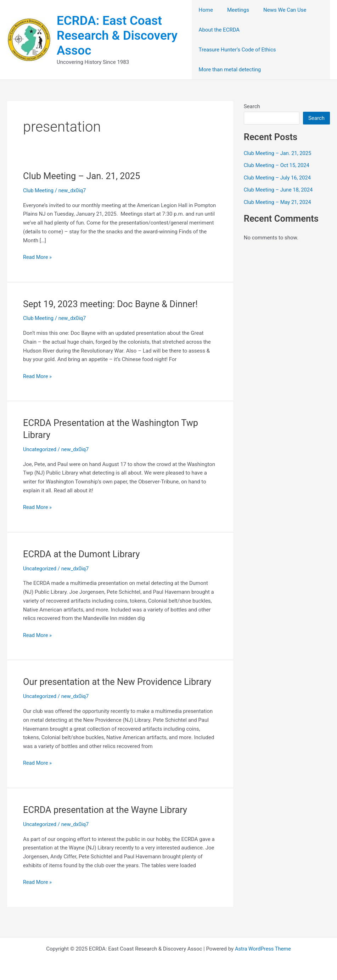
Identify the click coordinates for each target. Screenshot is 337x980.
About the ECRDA (219, 30)
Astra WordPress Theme (263, 949)
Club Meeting (39, 190)
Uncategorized (40, 449)
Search (252, 106)
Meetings (235, 10)
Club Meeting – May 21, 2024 (278, 202)
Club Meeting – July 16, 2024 (278, 178)
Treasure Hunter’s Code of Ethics (237, 50)
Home (206, 10)
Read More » (38, 257)
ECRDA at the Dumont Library (83, 554)
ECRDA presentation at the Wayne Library (107, 810)
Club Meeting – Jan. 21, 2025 (83, 176)
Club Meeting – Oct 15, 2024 (277, 165)
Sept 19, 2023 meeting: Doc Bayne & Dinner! (112, 304)
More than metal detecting (230, 70)
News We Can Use (278, 10)
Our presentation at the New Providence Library (119, 682)
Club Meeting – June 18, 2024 (279, 190)
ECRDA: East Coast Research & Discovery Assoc (117, 36)
